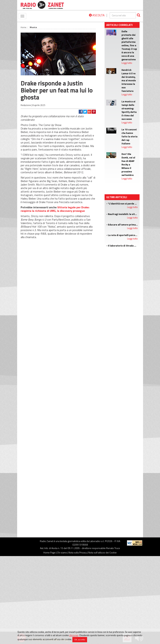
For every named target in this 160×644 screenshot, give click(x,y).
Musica (33, 27)
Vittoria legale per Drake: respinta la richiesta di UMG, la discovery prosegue (55, 209)
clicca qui (74, 635)
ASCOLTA (97, 15)
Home (24, 27)
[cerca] (123, 15)
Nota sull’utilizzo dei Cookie (102, 552)
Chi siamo (62, 552)
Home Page (49, 552)
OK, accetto (80, 640)
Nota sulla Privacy (78, 552)
